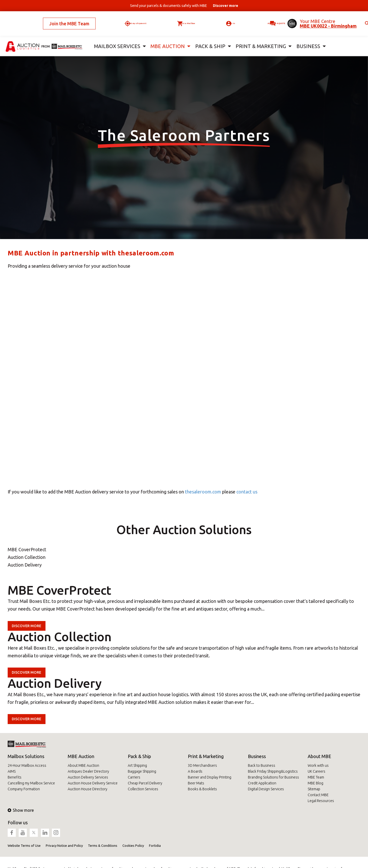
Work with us (318, 765)
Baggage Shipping (142, 771)
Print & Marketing (206, 756)
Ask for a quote (259, 19)
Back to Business (262, 765)
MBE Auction (81, 756)
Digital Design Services (266, 789)
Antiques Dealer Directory (88, 771)
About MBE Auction (83, 765)
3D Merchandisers (202, 765)
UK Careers (317, 771)
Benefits (15, 777)
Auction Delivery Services (88, 777)
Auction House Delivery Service (93, 783)
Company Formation (24, 789)
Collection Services (143, 789)
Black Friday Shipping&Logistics (273, 771)
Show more (21, 810)
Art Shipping (137, 765)
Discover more (29, 626)
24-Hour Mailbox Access (27, 765)
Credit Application (262, 783)
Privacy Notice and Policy (64, 846)
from (46, 38)
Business (257, 756)
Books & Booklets (202, 789)
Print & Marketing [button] (259, 38)
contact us (247, 492)
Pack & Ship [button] (209, 38)
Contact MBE (318, 795)
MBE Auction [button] (166, 38)
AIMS (12, 771)
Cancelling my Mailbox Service (31, 783)
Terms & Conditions (103, 846)
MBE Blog (315, 783)
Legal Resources (321, 801)
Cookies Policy (133, 846)
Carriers (134, 777)
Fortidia (155, 846)
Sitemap (314, 789)
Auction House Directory (88, 789)
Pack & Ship (139, 756)
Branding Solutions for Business (273, 777)
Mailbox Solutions (26, 756)
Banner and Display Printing (210, 777)
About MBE (319, 756)
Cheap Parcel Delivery (145, 783)
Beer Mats (196, 783)
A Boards (195, 771)
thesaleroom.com (203, 492)
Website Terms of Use (24, 846)
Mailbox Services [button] (116, 38)
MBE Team (316, 777)
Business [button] (307, 38)
